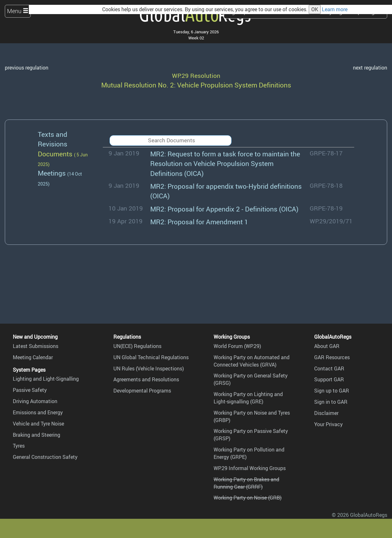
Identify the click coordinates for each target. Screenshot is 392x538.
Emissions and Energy (38, 412)
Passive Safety (30, 390)
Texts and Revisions (53, 139)
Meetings (52, 173)
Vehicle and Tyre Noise (38, 424)
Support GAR (329, 379)
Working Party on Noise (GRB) (248, 498)
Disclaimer (326, 413)
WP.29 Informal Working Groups (250, 468)
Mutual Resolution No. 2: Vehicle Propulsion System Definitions (196, 85)
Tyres (19, 446)
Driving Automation (35, 401)
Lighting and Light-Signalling (46, 379)
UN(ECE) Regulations (137, 346)
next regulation (370, 68)
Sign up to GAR (332, 391)
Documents (55, 154)
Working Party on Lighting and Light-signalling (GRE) (248, 398)
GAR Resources (332, 357)
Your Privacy (328, 424)
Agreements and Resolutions (146, 379)
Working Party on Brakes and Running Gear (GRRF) (246, 483)
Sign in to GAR (331, 402)
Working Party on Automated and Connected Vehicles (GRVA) (252, 361)
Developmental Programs (142, 391)
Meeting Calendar (33, 357)
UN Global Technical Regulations (151, 357)
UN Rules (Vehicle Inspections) (149, 368)
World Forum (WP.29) (237, 346)
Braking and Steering (37, 435)
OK (315, 9)
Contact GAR (329, 368)
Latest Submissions (36, 346)
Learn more (335, 9)
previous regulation (27, 68)
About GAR (327, 346)
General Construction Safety (45, 457)
